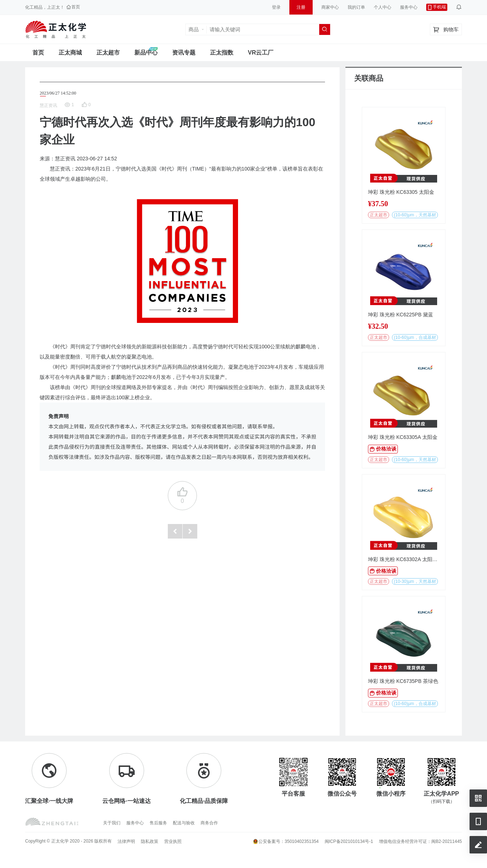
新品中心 (146, 53)
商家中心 (330, 7)
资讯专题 (184, 53)
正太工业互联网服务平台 (56, 29)
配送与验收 (184, 823)
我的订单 (356, 7)
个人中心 (383, 7)
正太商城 (70, 53)
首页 (38, 53)
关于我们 (112, 823)
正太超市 (108, 53)
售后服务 (158, 823)
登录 (276, 7)
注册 (301, 7)
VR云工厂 (261, 53)
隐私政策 (150, 841)
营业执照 (173, 841)
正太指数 (222, 53)
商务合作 (209, 823)
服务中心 (409, 7)
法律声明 (126, 841)
